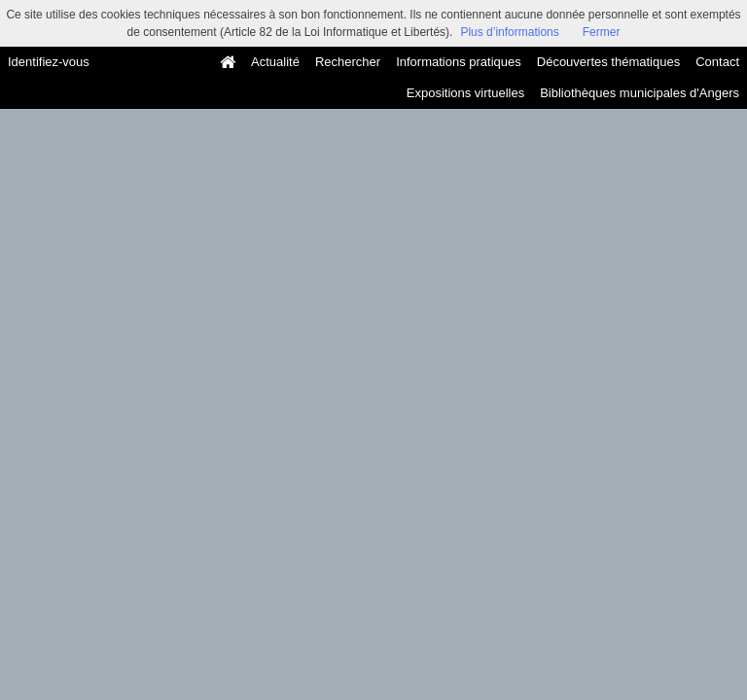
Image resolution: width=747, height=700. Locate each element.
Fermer (602, 32)
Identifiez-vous (49, 62)
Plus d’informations (509, 32)
